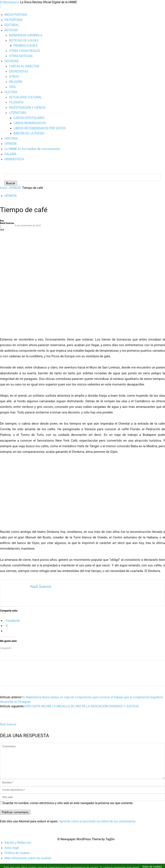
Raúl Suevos (7, 227)
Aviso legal (12, 852)
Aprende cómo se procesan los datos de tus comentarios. (98, 826)
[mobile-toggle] (1, 7)
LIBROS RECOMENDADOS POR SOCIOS (40, 128)
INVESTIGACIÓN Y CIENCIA (27, 108)
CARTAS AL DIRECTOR (24, 66)
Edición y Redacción (18, 847)
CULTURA (11, 92)
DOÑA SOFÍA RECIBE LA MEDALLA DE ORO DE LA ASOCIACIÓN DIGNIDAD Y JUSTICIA (81, 711)
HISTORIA (11, 139)
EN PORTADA (13, 20)
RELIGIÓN (16, 82)
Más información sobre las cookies (28, 862)
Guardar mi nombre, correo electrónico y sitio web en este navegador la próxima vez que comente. (68, 807)
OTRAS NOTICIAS (21, 56)
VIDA (12, 87)
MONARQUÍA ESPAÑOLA (26, 35)
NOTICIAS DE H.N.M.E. (24, 40)
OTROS (14, 77)
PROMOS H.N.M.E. (26, 46)
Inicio (4, 192)
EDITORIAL (12, 25)
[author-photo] (8, 724)
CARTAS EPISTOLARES (29, 118)
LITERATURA (18, 113)
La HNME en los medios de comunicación (32, 149)
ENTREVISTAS (19, 71)
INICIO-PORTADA (16, 15)
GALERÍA (11, 154)
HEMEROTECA (14, 159)
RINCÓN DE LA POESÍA (29, 133)
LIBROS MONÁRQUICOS (30, 123)
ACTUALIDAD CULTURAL (25, 97)
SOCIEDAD (12, 61)
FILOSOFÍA (16, 102)
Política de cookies (17, 857)
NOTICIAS (11, 30)
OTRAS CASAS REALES (24, 51)
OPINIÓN (11, 144)
